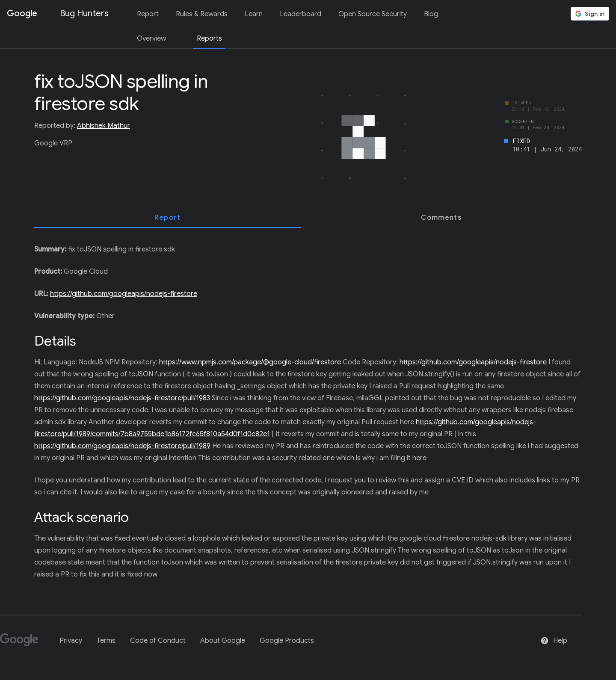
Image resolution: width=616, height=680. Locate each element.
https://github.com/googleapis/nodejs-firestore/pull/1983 (122, 398)
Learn (254, 14)
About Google (223, 641)
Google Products (287, 641)
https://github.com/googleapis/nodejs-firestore (124, 294)
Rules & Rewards (202, 14)
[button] (590, 14)
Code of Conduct (158, 641)
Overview (151, 38)
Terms (106, 641)
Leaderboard (301, 14)
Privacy (71, 641)
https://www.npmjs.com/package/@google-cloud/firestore (250, 362)
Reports (209, 38)
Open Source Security (373, 14)
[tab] (168, 218)
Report (148, 14)
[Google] (22, 643)
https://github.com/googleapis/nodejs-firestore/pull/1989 (122, 446)
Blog (431, 14)
